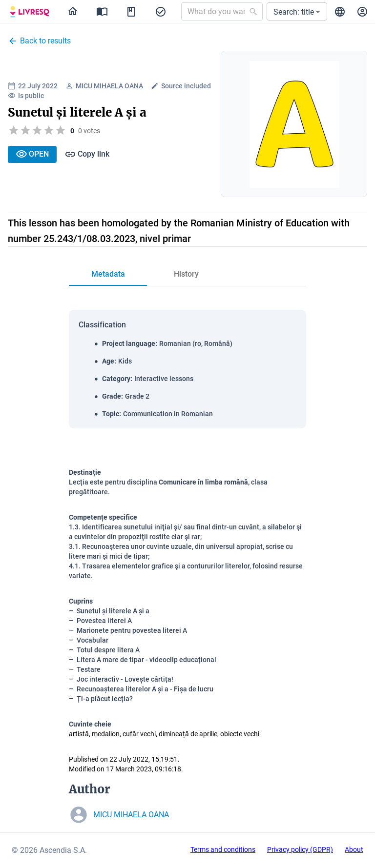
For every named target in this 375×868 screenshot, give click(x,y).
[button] (297, 11)
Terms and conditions (223, 849)
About (354, 849)
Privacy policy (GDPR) (300, 849)
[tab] (108, 274)
